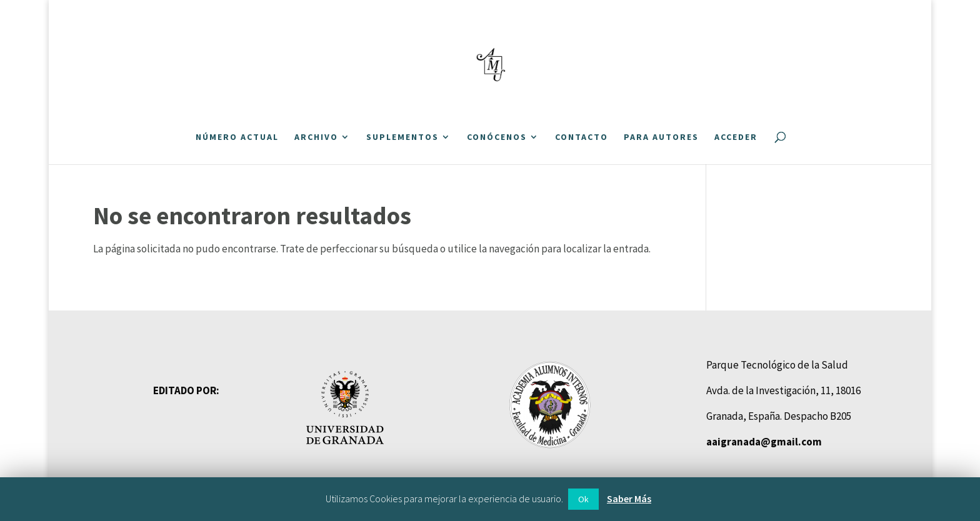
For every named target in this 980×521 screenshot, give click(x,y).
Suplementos (402, 137)
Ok (583, 499)
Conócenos (497, 137)
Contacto (582, 137)
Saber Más (629, 499)
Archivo (316, 137)
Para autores (661, 137)
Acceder (736, 137)
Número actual (237, 137)
